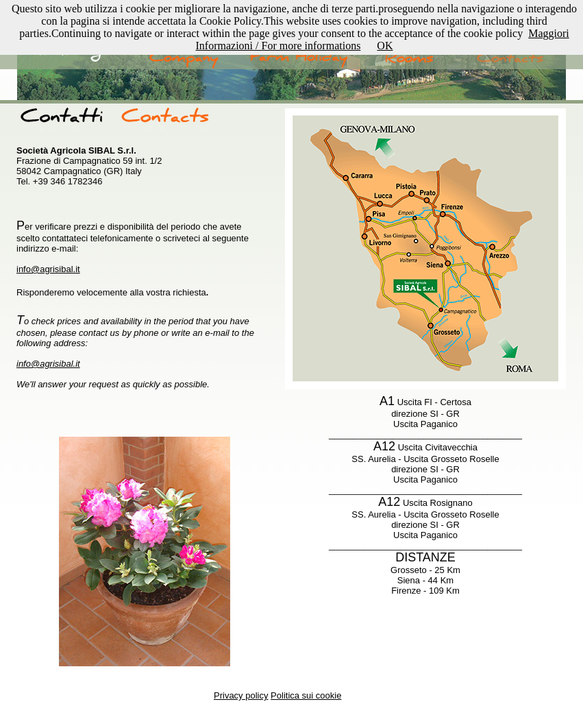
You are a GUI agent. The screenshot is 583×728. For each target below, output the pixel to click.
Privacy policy (241, 695)
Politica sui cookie (306, 695)
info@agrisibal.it (48, 269)
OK (385, 46)
